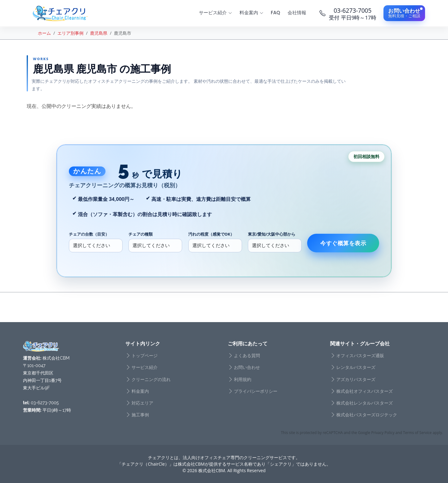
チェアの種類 (141, 234)
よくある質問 (247, 356)
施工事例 (140, 415)
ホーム (44, 33)
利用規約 (243, 379)
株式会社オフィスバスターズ (365, 391)
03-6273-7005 (45, 403)
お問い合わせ (247, 367)
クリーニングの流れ (151, 379)
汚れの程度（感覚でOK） (211, 234)
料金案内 (140, 391)
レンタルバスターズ (356, 367)
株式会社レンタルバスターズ (365, 403)
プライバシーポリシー (256, 391)
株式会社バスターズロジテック (367, 415)
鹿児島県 (99, 33)
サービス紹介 (145, 367)
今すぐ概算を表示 (343, 243)
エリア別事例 (70, 33)
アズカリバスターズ (356, 379)
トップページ (145, 356)
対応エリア (142, 403)
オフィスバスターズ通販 (360, 356)
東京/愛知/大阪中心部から (272, 234)
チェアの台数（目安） (89, 234)
